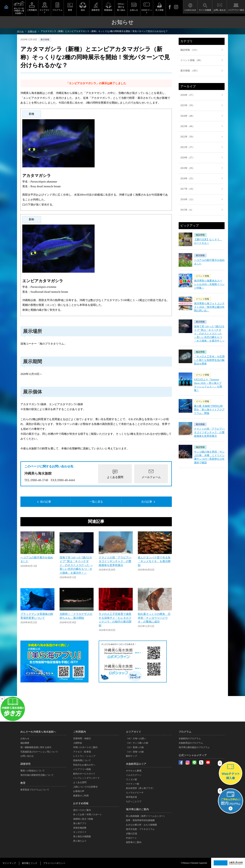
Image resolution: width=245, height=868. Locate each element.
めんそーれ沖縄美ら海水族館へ (19, 11)
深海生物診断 (80, 828)
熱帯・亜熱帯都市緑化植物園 (140, 820)
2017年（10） (187, 189)
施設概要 (25, 743)
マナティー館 (133, 784)
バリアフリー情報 (82, 769)
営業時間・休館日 (82, 738)
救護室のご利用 (81, 796)
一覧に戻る (96, 502)
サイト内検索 (205, 10)
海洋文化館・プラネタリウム (140, 829)
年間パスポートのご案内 (85, 747)
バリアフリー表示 (236, 10)
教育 (70, 10)
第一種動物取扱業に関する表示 (36, 747)
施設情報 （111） (189, 50)
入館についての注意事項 (85, 787)
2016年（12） (187, 199)
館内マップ (131, 756)
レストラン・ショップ (84, 756)
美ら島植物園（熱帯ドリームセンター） (146, 816)
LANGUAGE (190, 10)
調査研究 (96, 10)
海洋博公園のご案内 (137, 809)
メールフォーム (151, 477)
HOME (6, 7)
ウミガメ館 (131, 779)
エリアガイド (45, 11)
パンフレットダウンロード (86, 778)
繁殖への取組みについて (33, 771)
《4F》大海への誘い (136, 738)
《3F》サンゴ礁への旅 (137, 743)
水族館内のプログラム (190, 738)
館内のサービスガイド (84, 774)
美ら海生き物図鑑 (82, 836)
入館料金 (78, 743)
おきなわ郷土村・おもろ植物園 (141, 825)
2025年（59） (187, 105)
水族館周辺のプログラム (191, 743)
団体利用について (82, 760)
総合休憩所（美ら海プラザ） (140, 788)
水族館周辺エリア (136, 764)
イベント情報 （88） (191, 60)
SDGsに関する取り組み (121, 7)
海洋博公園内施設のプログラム (194, 747)
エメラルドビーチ (135, 793)
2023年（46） (187, 126)
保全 (83, 10)
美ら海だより (80, 841)
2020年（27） (187, 158)
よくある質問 (115, 477)
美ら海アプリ (80, 823)
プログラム (57, 10)
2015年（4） (187, 210)
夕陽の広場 (131, 834)
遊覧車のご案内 (134, 842)
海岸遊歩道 (131, 797)
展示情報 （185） (190, 71)
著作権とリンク (30, 863)
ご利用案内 (32, 10)
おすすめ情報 (81, 803)
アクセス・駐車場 (82, 752)
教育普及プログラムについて (35, 790)
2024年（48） (187, 116)
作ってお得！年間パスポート (88, 815)
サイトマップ (9, 863)
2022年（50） (187, 137)
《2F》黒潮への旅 (135, 747)
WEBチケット (147, 11)
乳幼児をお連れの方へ (84, 765)
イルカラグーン (134, 775)
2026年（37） (187, 95)
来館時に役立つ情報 (83, 819)
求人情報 (159, 10)
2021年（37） (187, 147)
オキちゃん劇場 (134, 771)
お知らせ (134, 10)
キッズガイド (80, 832)
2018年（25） (187, 179)
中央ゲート (131, 838)
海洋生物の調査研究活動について (37, 775)
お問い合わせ (220, 10)
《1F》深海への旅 (135, 752)
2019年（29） (187, 168)
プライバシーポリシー (54, 863)
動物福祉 (108, 10)
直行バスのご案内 (82, 810)
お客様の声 (79, 791)
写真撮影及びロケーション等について (39, 752)
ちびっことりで (134, 801)
